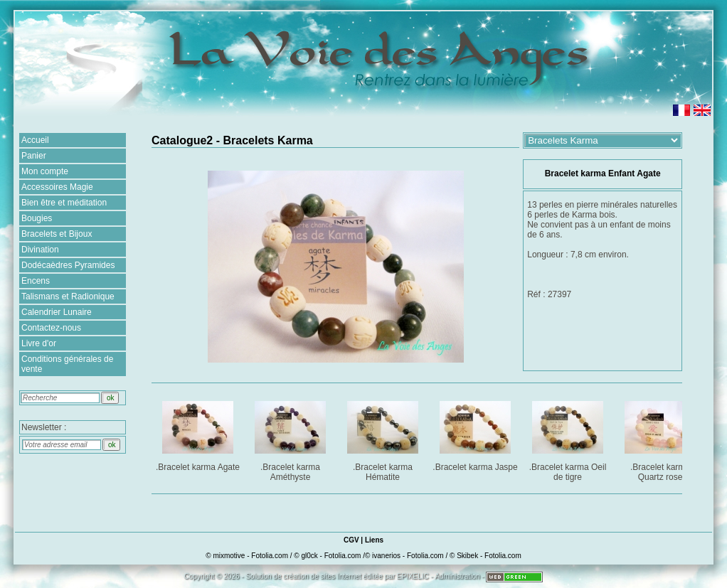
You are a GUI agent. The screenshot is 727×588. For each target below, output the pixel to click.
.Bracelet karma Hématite (384, 438)
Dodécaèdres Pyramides (68, 265)
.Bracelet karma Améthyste (291, 438)
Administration (457, 576)
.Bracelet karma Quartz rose (661, 438)
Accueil (35, 140)
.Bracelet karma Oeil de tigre (569, 438)
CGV (351, 540)
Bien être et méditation (64, 203)
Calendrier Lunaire (57, 312)
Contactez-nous (51, 328)
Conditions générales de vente (67, 364)
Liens (374, 540)
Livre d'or (39, 343)
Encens (36, 281)
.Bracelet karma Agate (198, 433)
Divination (40, 250)
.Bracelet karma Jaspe (475, 433)
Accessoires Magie (57, 187)
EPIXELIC (413, 576)
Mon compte (45, 171)
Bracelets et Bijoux (57, 234)
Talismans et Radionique (68, 296)
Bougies (37, 218)
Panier (34, 156)
